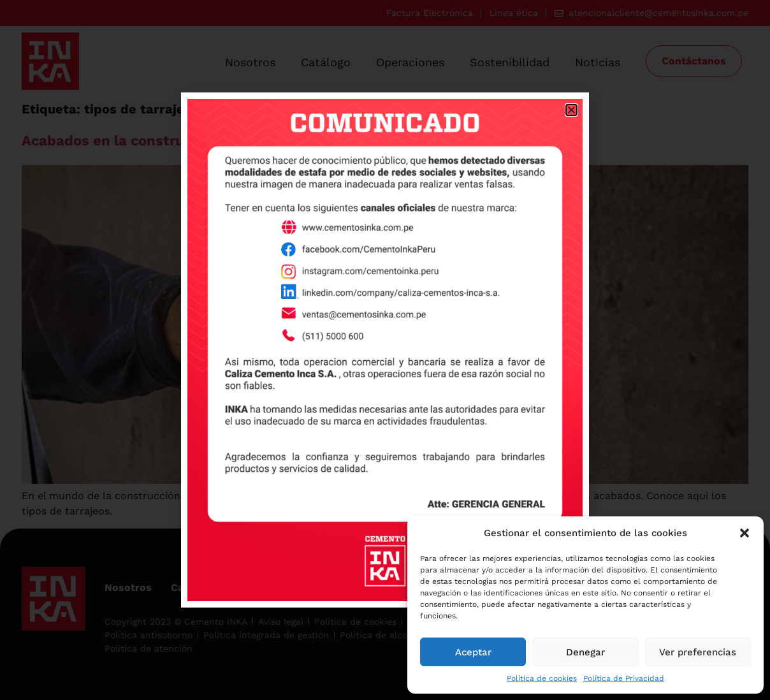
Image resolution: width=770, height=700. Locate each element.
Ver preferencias (698, 652)
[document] (385, 350)
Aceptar (473, 652)
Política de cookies (542, 678)
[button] (745, 533)
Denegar (585, 652)
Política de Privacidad (624, 678)
